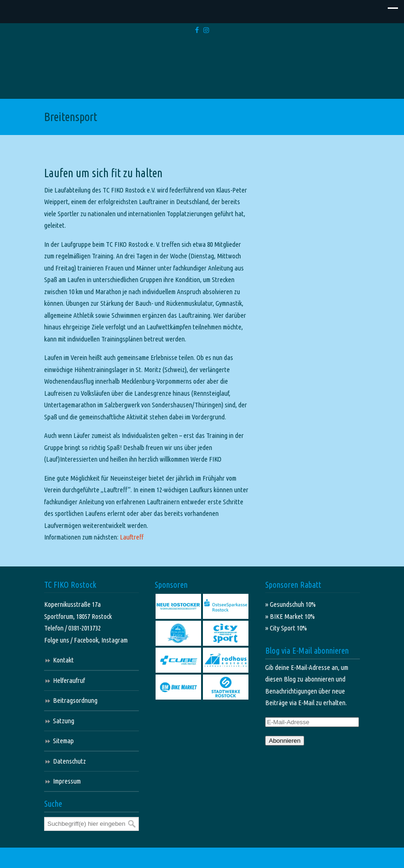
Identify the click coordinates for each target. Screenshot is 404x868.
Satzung (64, 721)
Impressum (67, 781)
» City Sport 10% (286, 628)
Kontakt (63, 660)
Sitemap (63, 741)
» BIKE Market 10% (290, 616)
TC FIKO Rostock (202, 70)
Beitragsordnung (75, 700)
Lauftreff (132, 537)
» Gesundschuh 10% (290, 604)
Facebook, (88, 640)
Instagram (114, 640)
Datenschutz (69, 761)
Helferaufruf (69, 680)
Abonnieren (285, 741)
